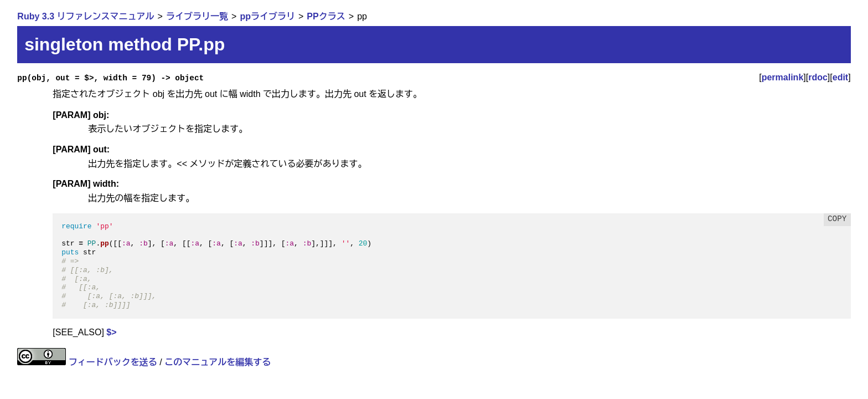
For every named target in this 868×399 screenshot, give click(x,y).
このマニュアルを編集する (218, 362)
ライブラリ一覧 (197, 16)
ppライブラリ (267, 16)
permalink (783, 77)
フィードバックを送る (113, 362)
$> (111, 332)
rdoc (818, 77)
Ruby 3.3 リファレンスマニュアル (86, 16)
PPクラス (326, 16)
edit (840, 77)
